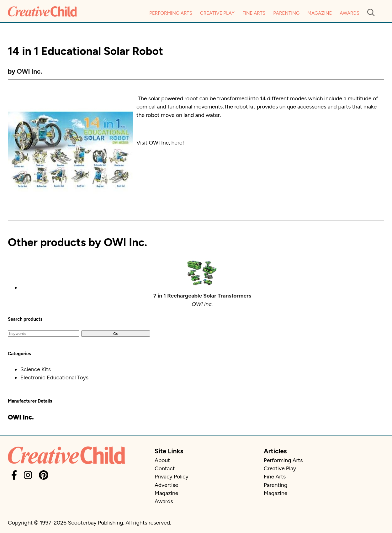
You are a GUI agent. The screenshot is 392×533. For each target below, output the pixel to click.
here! (177, 142)
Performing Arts (171, 13)
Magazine (320, 13)
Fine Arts (254, 13)
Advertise (166, 485)
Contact (165, 468)
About (162, 460)
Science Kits (36, 369)
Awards (350, 13)
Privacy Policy (172, 476)
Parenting (286, 13)
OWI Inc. (30, 71)
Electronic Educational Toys (54, 377)
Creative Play (217, 13)
